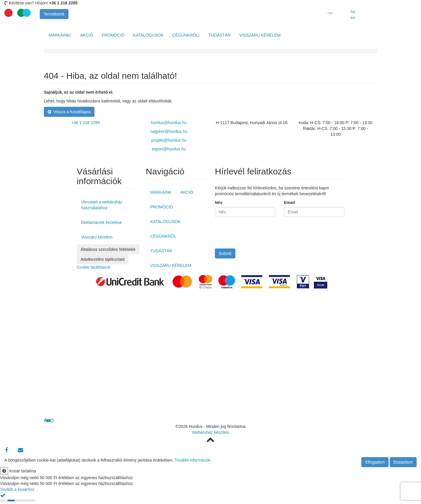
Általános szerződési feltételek (108, 249)
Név (219, 203)
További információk (193, 460)
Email (289, 203)
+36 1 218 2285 (86, 123)
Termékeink (54, 14)
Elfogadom (375, 462)
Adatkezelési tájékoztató (103, 259)
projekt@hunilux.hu (169, 140)
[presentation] (259, 234)
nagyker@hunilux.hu (169, 131)
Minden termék (58, 22)
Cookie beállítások (94, 267)
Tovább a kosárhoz (17, 489)
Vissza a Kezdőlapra (69, 112)
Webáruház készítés (211, 432)
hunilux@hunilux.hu (169, 123)
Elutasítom (403, 462)
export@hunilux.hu (169, 149)
